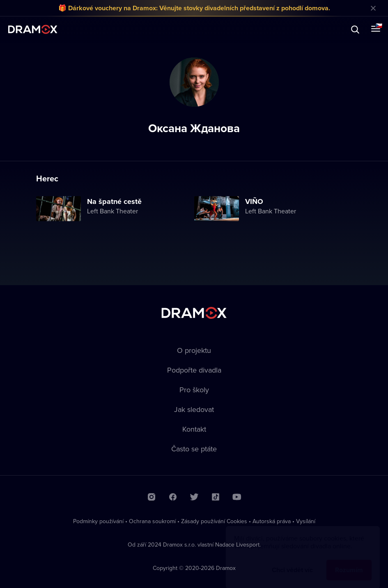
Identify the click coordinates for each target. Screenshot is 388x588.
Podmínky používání (98, 521)
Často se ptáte (194, 449)
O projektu (194, 350)
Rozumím (349, 562)
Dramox (33, 29)
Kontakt (194, 429)
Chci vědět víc (292, 562)
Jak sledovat (194, 409)
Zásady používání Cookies (214, 521)
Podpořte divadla (194, 370)
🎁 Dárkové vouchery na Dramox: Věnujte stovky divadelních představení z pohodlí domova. (194, 8)
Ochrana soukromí (152, 521)
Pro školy (194, 390)
